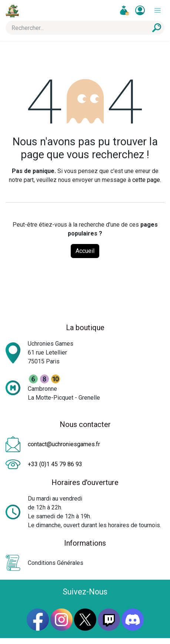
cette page (146, 180)
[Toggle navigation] (158, 11)
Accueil (85, 251)
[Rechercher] (157, 28)
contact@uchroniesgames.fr (64, 444)
